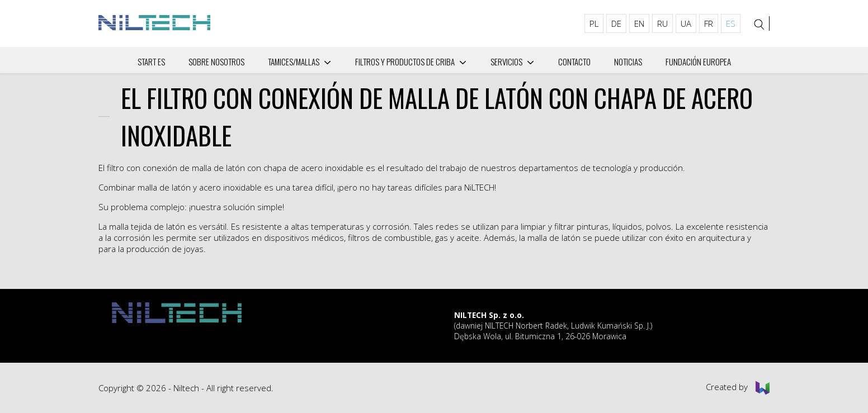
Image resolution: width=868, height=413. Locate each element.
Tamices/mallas (294, 61)
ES (731, 23)
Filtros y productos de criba (405, 61)
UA (686, 23)
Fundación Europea (698, 61)
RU (662, 23)
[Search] (759, 25)
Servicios (506, 61)
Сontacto (574, 61)
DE (616, 23)
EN (639, 23)
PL (594, 23)
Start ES (151, 61)
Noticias (628, 61)
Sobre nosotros (216, 61)
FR (709, 23)
